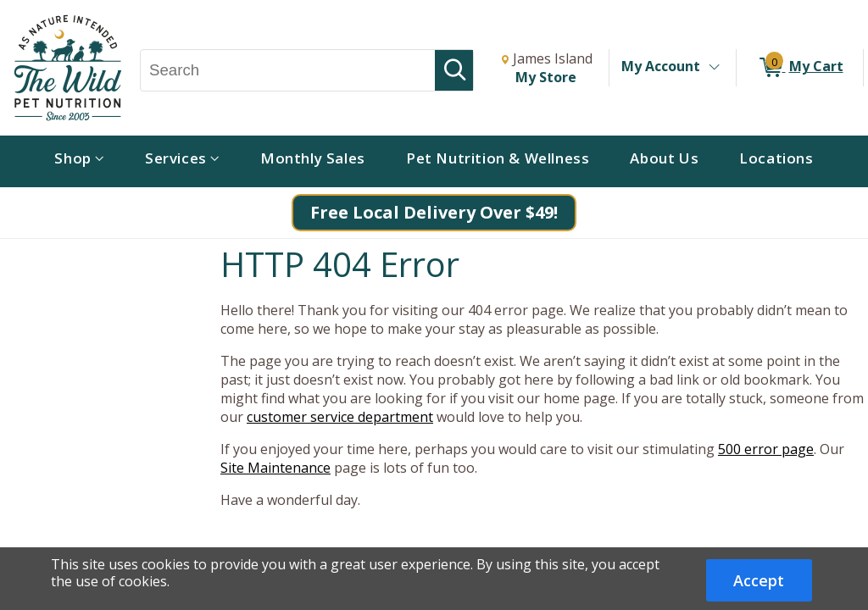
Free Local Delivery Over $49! (434, 212)
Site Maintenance (275, 468)
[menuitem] (79, 161)
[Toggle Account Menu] (714, 68)
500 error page (766, 449)
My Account (661, 66)
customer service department (340, 417)
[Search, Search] (288, 70)
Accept (759, 580)
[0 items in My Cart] (800, 68)
